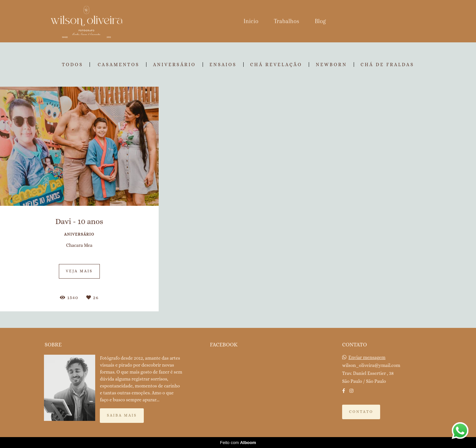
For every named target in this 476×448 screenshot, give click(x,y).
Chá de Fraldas (387, 65)
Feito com (238, 443)
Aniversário (175, 65)
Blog (320, 21)
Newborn (331, 65)
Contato (361, 412)
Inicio (251, 21)
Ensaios (223, 65)
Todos (72, 65)
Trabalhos (287, 21)
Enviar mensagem (367, 357)
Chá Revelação (276, 65)
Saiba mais (122, 415)
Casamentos (119, 65)
